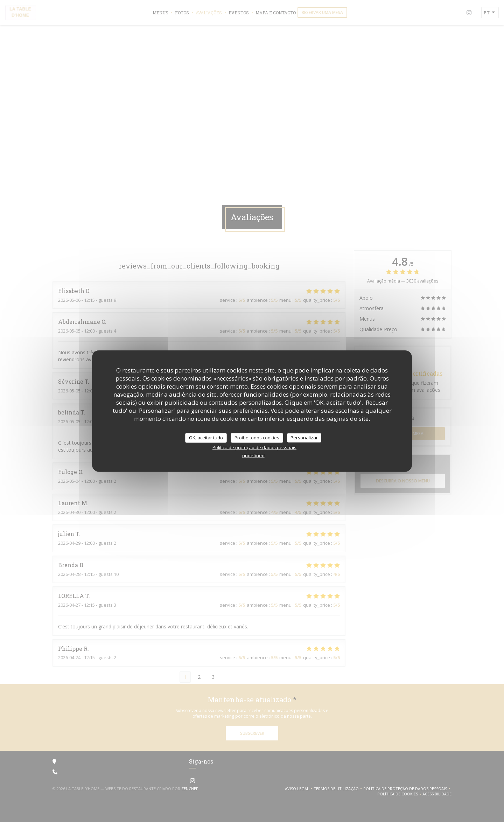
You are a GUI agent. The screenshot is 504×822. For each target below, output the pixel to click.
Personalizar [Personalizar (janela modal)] (304, 438)
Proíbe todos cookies (257, 438)
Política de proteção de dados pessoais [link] (254, 447)
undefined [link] (253, 455)
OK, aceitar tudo (206, 438)
